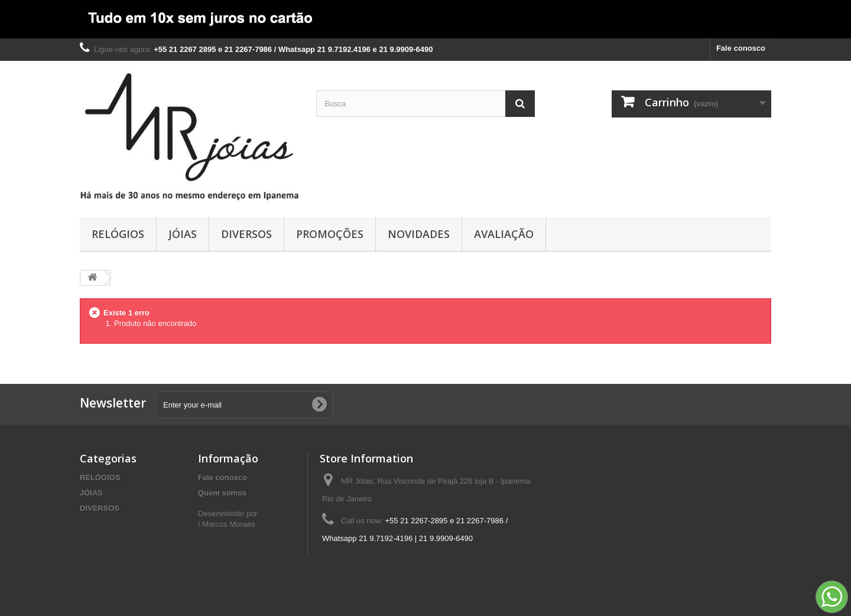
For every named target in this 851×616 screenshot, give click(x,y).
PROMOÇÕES (330, 234)
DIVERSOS (246, 234)
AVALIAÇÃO (504, 234)
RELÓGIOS (118, 234)
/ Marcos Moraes (227, 524)
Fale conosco (741, 48)
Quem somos (222, 493)
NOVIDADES (419, 234)
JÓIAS (183, 234)
